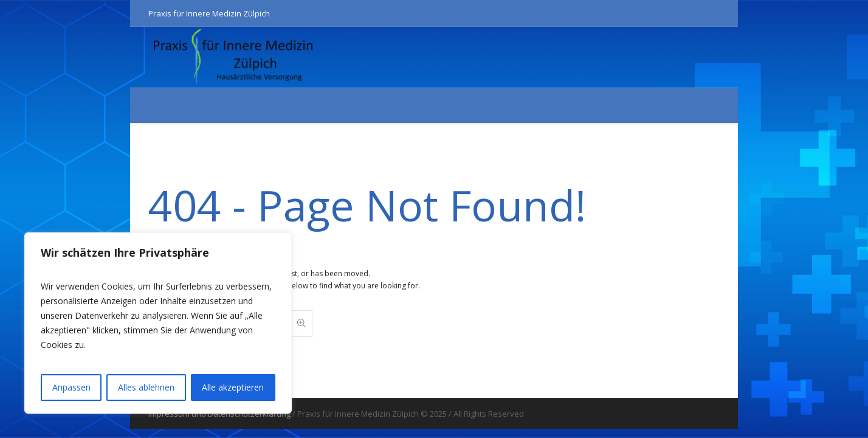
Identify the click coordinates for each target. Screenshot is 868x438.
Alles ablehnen (146, 387)
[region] (158, 323)
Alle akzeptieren (233, 387)
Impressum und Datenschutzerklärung (219, 414)
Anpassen (71, 387)
